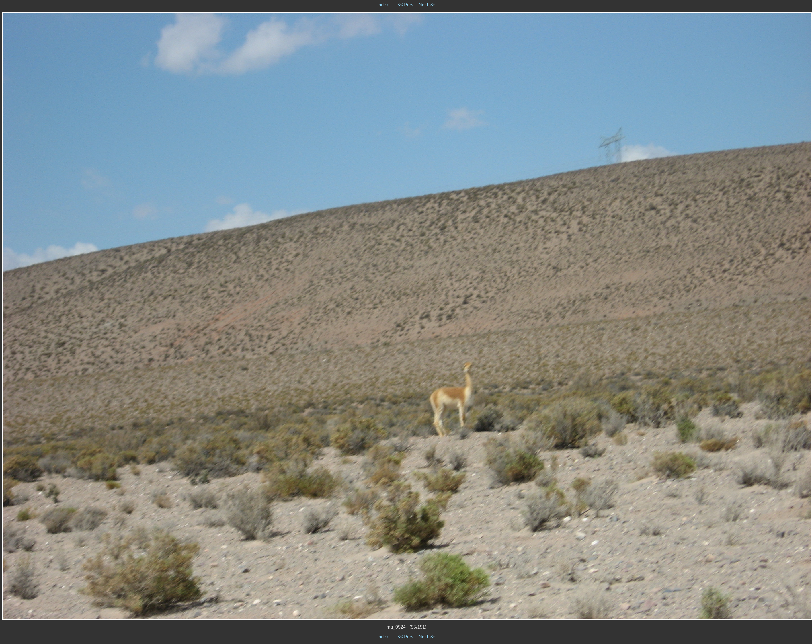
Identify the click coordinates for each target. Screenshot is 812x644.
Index (383, 5)
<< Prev (405, 5)
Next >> (427, 5)
